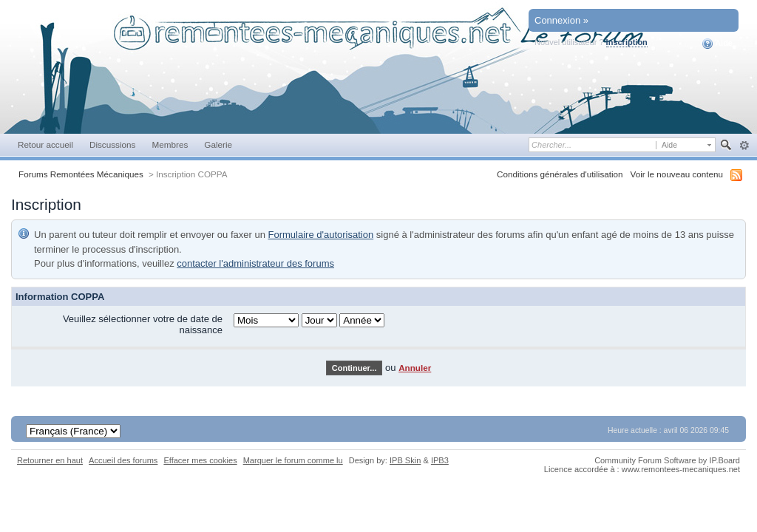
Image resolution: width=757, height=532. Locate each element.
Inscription (627, 42)
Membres (170, 144)
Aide (717, 44)
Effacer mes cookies (200, 460)
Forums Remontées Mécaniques (81, 174)
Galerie (218, 144)
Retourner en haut (50, 460)
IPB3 (440, 460)
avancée (744, 146)
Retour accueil (45, 144)
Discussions (113, 144)
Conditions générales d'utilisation (560, 174)
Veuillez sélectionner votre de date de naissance (143, 324)
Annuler (415, 368)
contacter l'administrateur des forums (255, 263)
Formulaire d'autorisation (321, 235)
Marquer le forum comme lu (293, 460)
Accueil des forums (123, 460)
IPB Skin (405, 460)
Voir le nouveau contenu (677, 174)
